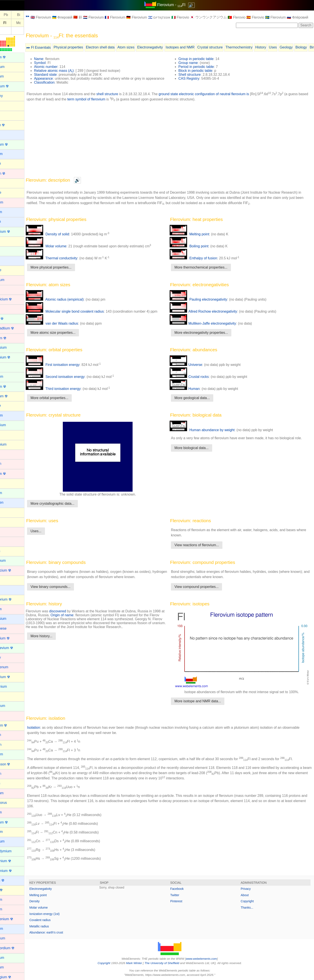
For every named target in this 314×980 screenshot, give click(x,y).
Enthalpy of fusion (201, 262)
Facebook (184, 889)
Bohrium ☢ (12, 173)
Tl (8, 15)
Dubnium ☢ (12, 338)
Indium (8, 512)
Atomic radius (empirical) (70, 303)
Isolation (48, 727)
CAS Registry (196, 78)
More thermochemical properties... (208, 271)
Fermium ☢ (12, 387)
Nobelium (10, 754)
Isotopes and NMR (195, 47)
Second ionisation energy (70, 381)
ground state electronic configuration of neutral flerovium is (218, 98)
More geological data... (200, 402)
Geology (301, 47)
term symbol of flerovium (112, 103)
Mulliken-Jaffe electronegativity (210, 327)
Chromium (11, 280)
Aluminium (11, 67)
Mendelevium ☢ (15, 648)
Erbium (9, 367)
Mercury (9, 657)
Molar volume (61, 250)
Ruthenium (11, 938)
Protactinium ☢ (15, 871)
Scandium (11, 967)
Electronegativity (165, 47)
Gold (7, 454)
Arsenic (9, 115)
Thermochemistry (254, 47)
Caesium (10, 212)
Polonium (10, 832)
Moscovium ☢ (14, 677)
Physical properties (83, 47)
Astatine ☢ (11, 125)
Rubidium (10, 929)
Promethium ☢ (15, 861)
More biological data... (199, 452)
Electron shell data (115, 47)
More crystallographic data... (67, 507)
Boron (8, 183)
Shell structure (197, 75)
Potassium (11, 841)
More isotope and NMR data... (205, 701)
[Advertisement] (177, 143)
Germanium (12, 444)
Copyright (251, 901)
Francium (10, 415)
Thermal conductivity (66, 262)
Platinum (10, 812)
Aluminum (11, 76)
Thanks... (251, 907)
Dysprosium (12, 347)
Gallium (9, 435)
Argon (8, 105)
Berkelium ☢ (13, 144)
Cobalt (8, 289)
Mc (33, 23)
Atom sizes (141, 47)
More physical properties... (66, 271)
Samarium (11, 958)
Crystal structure (225, 47)
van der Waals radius (67, 327)
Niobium (9, 735)
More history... (56, 640)
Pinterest (184, 901)
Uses (288, 47)
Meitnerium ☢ (14, 638)
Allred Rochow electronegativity (211, 315)
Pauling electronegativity (206, 303)
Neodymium (12, 686)
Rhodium (10, 909)
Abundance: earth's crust (61, 932)
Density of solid (62, 238)
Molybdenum (13, 667)
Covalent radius (55, 920)
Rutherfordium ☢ (16, 948)
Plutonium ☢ (13, 822)
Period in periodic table (204, 67)
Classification (59, 86)
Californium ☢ (14, 232)
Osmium (10, 774)
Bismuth (9, 163)
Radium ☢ (11, 880)
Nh (8, 23)
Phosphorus (12, 803)
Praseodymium (15, 851)
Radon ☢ (10, 890)
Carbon (9, 241)
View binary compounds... (65, 591)
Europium (10, 376)
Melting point (197, 238)
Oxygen (9, 783)
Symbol (55, 63)
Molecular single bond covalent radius (80, 315)
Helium (9, 483)
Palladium (11, 793)
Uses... (51, 535)
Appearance (58, 78)
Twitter (182, 895)
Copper (9, 309)
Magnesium (12, 619)
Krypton (9, 551)
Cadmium (10, 202)
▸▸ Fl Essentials (54, 47)
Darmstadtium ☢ (16, 328)
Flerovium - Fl (179, 5)
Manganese (12, 628)
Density (49, 901)
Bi (33, 15)
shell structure (122, 98)
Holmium (10, 493)
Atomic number (61, 67)
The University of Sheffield (170, 963)
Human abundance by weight (210, 434)
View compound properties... (204, 591)
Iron (6, 541)
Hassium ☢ (12, 474)
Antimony (10, 96)
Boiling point (196, 250)
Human (192, 393)
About (248, 895)
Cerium (9, 251)
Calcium (9, 221)
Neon (7, 696)
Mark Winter (141, 963)
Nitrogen (10, 745)
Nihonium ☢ (12, 725)
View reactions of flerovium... (204, 549)
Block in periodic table (203, 71)
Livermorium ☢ (15, 599)
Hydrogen (11, 502)
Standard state (60, 75)
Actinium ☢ (12, 57)
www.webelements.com (209, 958)
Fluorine (9, 406)
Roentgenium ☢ (15, 919)
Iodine (8, 522)
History (276, 47)
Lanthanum (12, 561)
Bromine (10, 192)
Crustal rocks (197, 381)
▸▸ (43, 16)
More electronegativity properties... (209, 337)
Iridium (8, 531)
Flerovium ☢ (13, 396)
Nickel (8, 716)
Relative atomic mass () (69, 71)
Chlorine (10, 270)
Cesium (9, 260)
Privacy (249, 889)
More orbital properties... (64, 402)
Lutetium (10, 609)
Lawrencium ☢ (15, 570)
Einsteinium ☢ (14, 357)
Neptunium (11, 706)
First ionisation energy (67, 369)
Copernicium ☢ (15, 299)
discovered (73, 615)
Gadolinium (12, 425)
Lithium (9, 590)
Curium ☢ (11, 319)
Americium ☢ (13, 86)
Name (54, 59)
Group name (195, 63)
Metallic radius (54, 926)
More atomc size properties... (68, 337)
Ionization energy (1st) (59, 913)
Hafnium (10, 464)
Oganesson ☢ (14, 764)
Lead (7, 580)
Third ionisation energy (68, 393)
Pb (21, 15)
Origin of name (81, 619)
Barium (9, 134)
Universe (193, 369)
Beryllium (10, 154)
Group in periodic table (203, 59)
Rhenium (10, 900)
